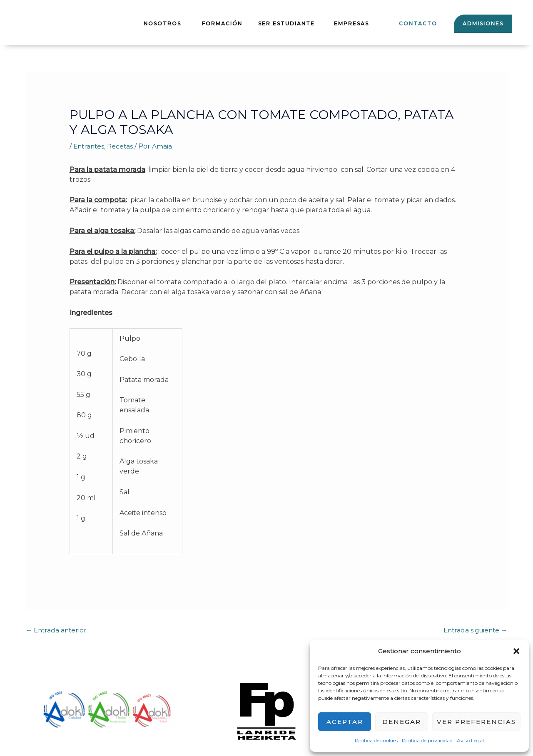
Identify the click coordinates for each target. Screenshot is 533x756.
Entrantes (90, 146)
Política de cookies (376, 740)
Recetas (122, 146)
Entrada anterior (57, 631)
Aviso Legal (470, 740)
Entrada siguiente (473, 631)
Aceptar (345, 722)
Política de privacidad (427, 740)
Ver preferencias (476, 722)
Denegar (402, 722)
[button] (516, 651)
